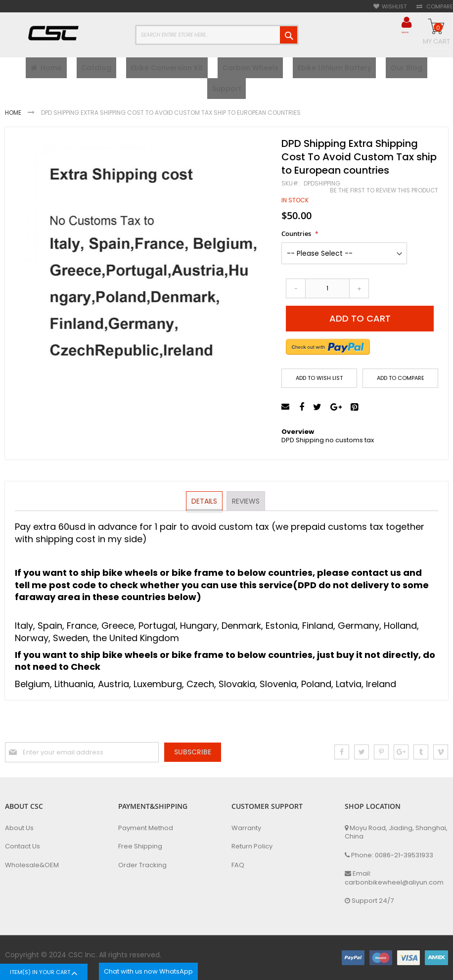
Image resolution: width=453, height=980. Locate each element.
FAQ (238, 865)
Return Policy (252, 846)
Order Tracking (142, 865)
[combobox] (217, 35)
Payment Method (146, 828)
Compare (439, 7)
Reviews (245, 508)
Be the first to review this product (384, 198)
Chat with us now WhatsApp (148, 971)
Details (205, 508)
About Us (19, 828)
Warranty (246, 828)
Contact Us (23, 846)
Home (14, 120)
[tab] (205, 509)
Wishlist (394, 7)
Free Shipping (140, 846)
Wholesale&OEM (32, 865)
